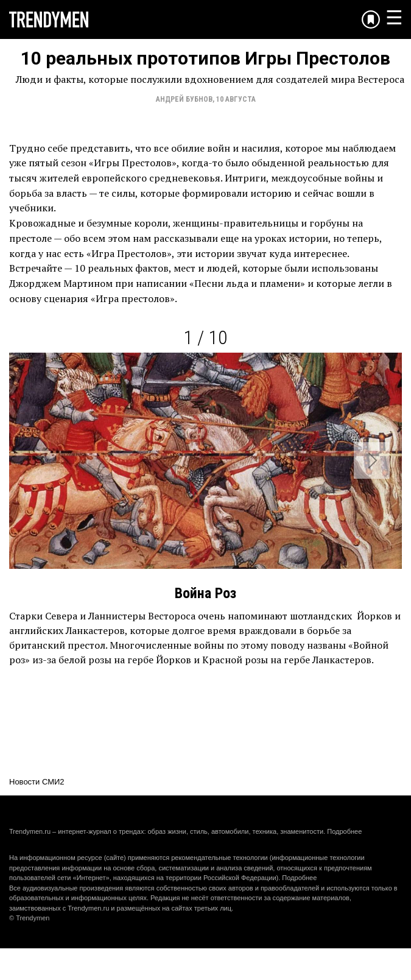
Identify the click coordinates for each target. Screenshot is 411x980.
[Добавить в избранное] (371, 19)
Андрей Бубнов (184, 99)
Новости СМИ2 (37, 782)
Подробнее (344, 831)
